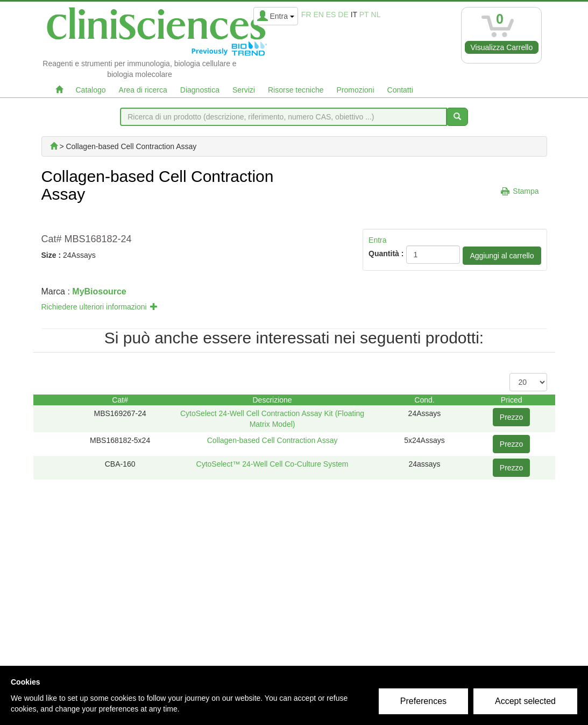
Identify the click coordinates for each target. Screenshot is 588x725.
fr (306, 15)
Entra (377, 240)
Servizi (244, 90)
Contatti (400, 90)
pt (364, 15)
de (343, 15)
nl (376, 15)
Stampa (526, 191)
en (318, 15)
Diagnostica (200, 90)
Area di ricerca (143, 90)
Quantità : (386, 254)
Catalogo (91, 90)
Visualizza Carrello (502, 47)
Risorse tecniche (296, 90)
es (331, 15)
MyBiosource (99, 291)
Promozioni (355, 90)
